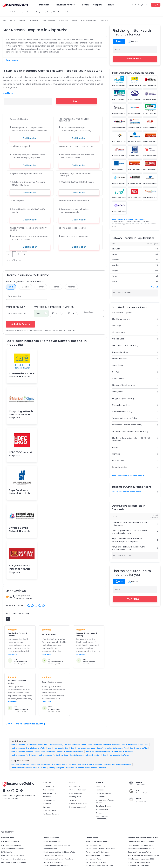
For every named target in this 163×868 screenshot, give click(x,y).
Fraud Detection (76, 793)
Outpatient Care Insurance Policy (127, 425)
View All (155, 287)
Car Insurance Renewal (10, 842)
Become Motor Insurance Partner (141, 845)
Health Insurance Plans (37, 745)
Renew (86, 5)
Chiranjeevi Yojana (56, 768)
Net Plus (116, 372)
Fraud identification (104, 793)
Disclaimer (100, 797)
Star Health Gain (119, 359)
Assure (115, 447)
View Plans (135, 59)
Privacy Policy (75, 786)
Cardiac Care (118, 339)
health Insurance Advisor (58, 748)
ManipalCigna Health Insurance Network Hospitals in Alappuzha (129, 532)
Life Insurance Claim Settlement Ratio (100, 849)
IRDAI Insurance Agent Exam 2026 (141, 859)
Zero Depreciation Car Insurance (14, 849)
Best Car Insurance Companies (14, 862)
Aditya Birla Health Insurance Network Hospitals (20, 569)
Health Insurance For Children (23, 755)
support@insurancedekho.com (22, 796)
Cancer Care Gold (120, 352)
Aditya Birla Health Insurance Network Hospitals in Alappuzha (128, 548)
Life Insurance (48, 797)
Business (46, 807)
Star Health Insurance (20, 764)
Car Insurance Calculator (11, 845)
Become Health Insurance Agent (127, 492)
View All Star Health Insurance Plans (128, 476)
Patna (114, 276)
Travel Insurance (49, 810)
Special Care (118, 365)
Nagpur (115, 271)
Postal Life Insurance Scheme (97, 842)
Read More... (8, 93)
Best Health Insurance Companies (57, 845)
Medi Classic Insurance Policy (125, 345)
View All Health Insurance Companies (129, 220)
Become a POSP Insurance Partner (141, 842)
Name (117, 49)
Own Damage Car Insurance (12, 855)
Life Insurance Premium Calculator (99, 866)
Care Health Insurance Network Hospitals (22, 375)
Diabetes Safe (118, 332)
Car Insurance (48, 786)
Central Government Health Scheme (81, 768)
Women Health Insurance (122, 752)
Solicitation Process (104, 806)
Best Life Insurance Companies (98, 855)
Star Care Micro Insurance (124, 385)
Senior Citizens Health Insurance (56, 866)
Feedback (100, 790)
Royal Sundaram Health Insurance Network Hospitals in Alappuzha (127, 540)
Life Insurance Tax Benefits (96, 862)
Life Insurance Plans (93, 859)
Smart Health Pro (120, 467)
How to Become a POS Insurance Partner (144, 855)
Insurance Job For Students (139, 866)
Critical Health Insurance (53, 855)
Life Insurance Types (94, 845)
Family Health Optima (122, 312)
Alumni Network (102, 809)
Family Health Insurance (45, 752)
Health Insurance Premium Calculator (104, 745)
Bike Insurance (48, 790)
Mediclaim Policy (56, 745)
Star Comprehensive (121, 319)
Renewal (34, 20)
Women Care (118, 461)
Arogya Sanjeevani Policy (123, 398)
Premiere (116, 454)
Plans (13, 20)
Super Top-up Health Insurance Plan (112, 748)
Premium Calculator (68, 20)
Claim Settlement (89, 20)
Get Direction (30, 138)
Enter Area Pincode (17, 313)
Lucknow (116, 260)
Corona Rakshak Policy (122, 412)
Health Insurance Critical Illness (135, 745)
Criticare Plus (118, 379)
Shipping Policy (75, 797)
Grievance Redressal (77, 790)
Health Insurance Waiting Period (116, 755)
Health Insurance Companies (83, 748)
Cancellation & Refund (78, 804)
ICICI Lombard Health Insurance (118, 764)
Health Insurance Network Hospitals (85, 755)
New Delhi (116, 249)
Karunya (102, 768)
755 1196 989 (13, 799)
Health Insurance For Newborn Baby (53, 755)
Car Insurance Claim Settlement (14, 859)
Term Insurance (49, 800)
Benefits (23, 20)
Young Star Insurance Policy (125, 418)
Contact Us (101, 786)
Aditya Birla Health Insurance (90, 764)
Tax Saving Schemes (51, 814)
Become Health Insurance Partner (141, 849)
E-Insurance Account (78, 807)
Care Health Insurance (41, 764)
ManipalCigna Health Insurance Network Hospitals (21, 414)
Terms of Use (74, 800)
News (112, 5)
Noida (114, 282)
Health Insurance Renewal (22, 752)
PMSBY (44, 768)
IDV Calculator (7, 852)
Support (99, 5)
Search (76, 101)
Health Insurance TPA (139, 748)
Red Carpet (117, 326)
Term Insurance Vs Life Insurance (99, 852)
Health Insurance (18, 745)
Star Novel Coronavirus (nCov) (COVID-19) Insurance (131, 439)
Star (4, 20)
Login (156, 5)
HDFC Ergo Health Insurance (64, 764)
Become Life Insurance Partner (140, 852)
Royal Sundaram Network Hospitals (19, 492)
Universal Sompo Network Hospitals (19, 529)
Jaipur (114, 254)
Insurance (45, 5)
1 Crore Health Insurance (75, 745)
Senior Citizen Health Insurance (70, 752)
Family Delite (118, 392)
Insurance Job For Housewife (139, 862)
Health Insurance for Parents (98, 752)
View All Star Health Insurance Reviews (25, 724)
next (25, 254)
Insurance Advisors (67, 5)
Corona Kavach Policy (122, 405)
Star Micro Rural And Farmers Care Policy (130, 431)
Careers (99, 813)
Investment (47, 804)
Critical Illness (49, 20)
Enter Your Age (15, 296)
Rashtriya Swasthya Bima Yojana (25, 768)
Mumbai (115, 265)
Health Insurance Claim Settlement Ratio (28, 748)
